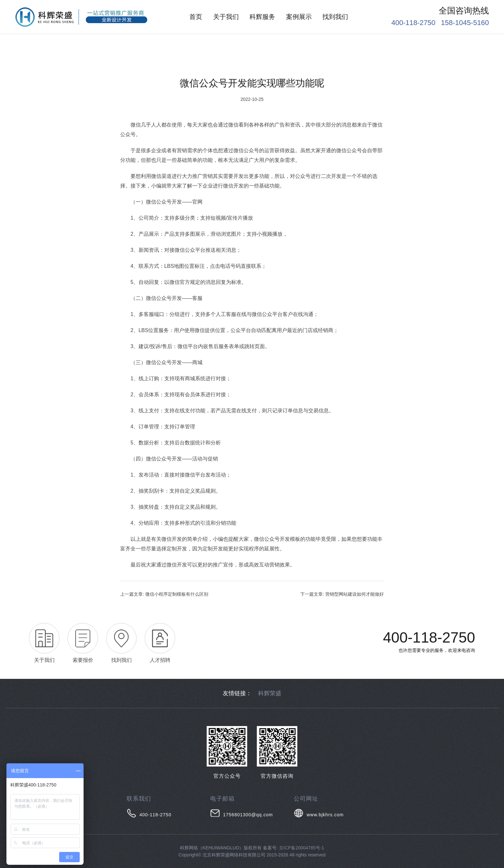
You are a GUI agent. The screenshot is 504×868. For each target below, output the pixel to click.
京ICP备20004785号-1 (301, 848)
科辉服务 (262, 17)
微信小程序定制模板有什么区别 (177, 594)
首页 (196, 17)
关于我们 (226, 17)
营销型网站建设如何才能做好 (355, 594)
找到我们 (335, 17)
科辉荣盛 (270, 693)
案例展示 (299, 17)
